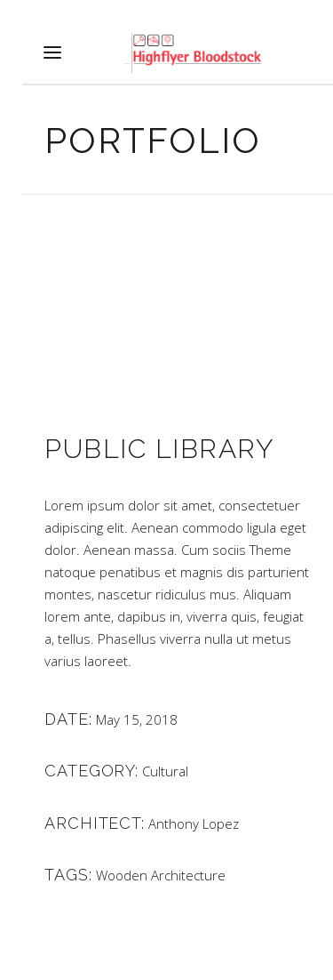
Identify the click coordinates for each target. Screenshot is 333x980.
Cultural (165, 771)
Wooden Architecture (161, 875)
